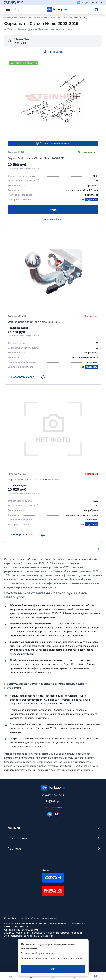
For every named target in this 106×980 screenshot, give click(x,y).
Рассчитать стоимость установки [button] (53, 143)
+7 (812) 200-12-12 (92, 3)
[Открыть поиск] (17, 9)
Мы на (53, 876)
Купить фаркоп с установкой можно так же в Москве (31, 918)
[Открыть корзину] (96, 9)
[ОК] (53, 969)
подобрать (91, 200)
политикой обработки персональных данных (47, 961)
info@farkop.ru (53, 801)
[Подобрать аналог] (23, 377)
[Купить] (53, 210)
